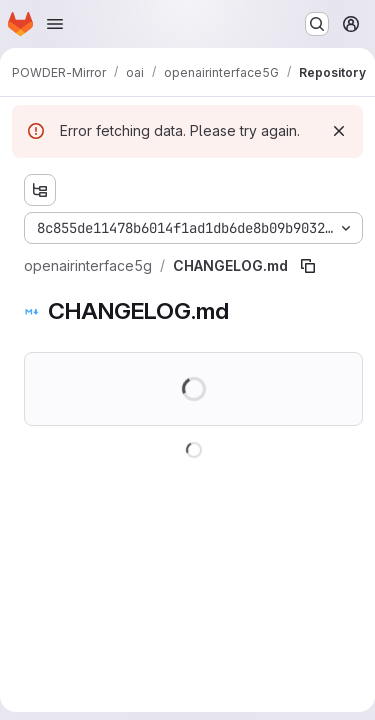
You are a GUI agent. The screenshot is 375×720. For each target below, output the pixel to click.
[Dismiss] (339, 131)
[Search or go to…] (317, 24)
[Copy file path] (308, 266)
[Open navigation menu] (55, 24)
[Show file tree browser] (40, 190)
